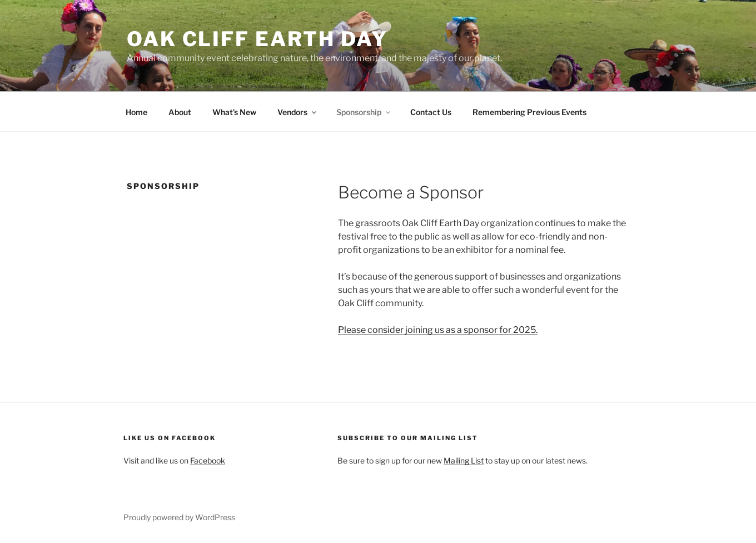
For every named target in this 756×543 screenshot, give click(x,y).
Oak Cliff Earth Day (257, 39)
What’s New (234, 112)
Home (136, 112)
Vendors (298, 112)
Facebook (208, 460)
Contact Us (431, 112)
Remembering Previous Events (529, 112)
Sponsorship (364, 112)
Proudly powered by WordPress (179, 517)
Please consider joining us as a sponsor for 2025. (438, 330)
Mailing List (464, 460)
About (180, 112)
